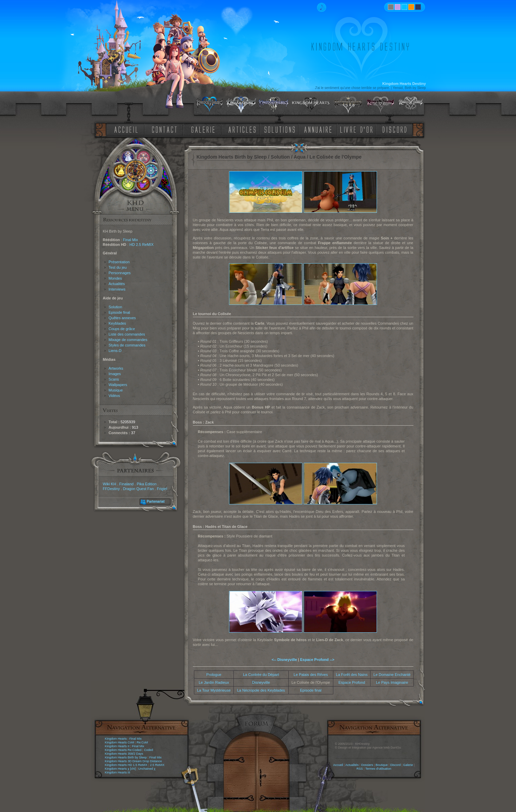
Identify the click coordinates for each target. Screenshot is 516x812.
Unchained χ (147, 769)
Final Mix (131, 240)
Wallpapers (118, 385)
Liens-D (115, 351)
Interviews (117, 289)
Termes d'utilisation (378, 769)
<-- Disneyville (284, 660)
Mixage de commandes (128, 340)
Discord (396, 765)
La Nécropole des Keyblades (261, 690)
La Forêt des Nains (352, 675)
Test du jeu (118, 267)
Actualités (117, 284)
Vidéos (114, 396)
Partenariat (156, 501)
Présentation (119, 262)
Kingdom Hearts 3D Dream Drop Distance (134, 761)
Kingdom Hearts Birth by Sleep (126, 757)
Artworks (116, 368)
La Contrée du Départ (261, 675)
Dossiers (367, 765)
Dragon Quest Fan (139, 489)
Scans (114, 379)
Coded (148, 750)
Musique (116, 390)
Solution (116, 307)
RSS (360, 769)
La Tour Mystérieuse (214, 690)
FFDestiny (111, 489)
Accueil (338, 765)
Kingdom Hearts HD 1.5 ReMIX (126, 765)
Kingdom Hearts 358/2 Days (124, 754)
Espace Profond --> (317, 660)
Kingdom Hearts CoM (120, 742)
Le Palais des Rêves (311, 675)
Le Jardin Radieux (214, 682)
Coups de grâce (122, 329)
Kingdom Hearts (116, 739)
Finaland (126, 484)
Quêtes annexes (122, 318)
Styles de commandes (127, 345)
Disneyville (261, 682)
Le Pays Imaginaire (392, 682)
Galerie (408, 765)
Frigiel (162, 489)
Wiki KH (110, 484)
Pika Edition (147, 484)
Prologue (214, 675)
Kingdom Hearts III (118, 772)
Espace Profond (352, 682)
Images (115, 374)
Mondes (115, 278)
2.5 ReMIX (157, 765)
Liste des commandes (127, 334)
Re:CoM (142, 742)
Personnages (120, 273)
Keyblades (117, 323)
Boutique (382, 765)
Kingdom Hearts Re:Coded (123, 750)
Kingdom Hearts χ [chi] (120, 769)
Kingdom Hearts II (117, 746)
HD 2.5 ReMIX (142, 245)
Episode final (119, 312)
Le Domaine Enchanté (392, 675)
